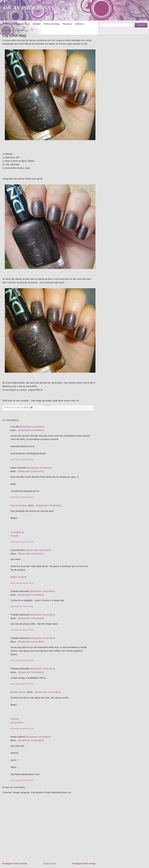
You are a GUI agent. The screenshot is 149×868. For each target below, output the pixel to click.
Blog (13, 577)
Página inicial (50, 864)
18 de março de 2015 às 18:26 (22, 660)
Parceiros (67, 24)
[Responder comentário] (32, 427)
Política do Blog (51, 24)
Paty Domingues (19, 505)
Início (7, 24)
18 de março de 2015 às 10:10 (22, 497)
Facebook (22, 577)
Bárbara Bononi (18, 692)
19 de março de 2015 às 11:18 (22, 729)
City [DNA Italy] (14, 36)
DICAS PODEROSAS (28, 8)
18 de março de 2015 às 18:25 (22, 630)
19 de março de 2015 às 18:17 (22, 780)
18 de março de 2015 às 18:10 (22, 606)
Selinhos (79, 24)
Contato (37, 24)
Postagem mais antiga (84, 864)
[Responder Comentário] (31, 430)
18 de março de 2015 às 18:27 (22, 684)
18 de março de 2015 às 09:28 (22, 460)
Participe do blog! (21, 24)
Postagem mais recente (15, 864)
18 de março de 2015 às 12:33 (22, 542)
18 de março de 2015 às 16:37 (22, 583)
